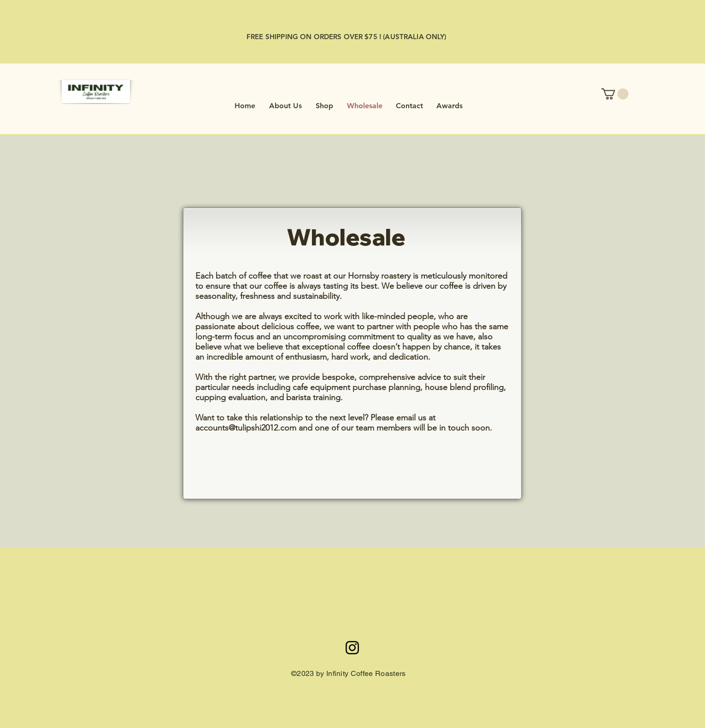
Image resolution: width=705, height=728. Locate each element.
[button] (615, 94)
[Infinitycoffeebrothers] (352, 648)
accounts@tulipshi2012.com (246, 428)
